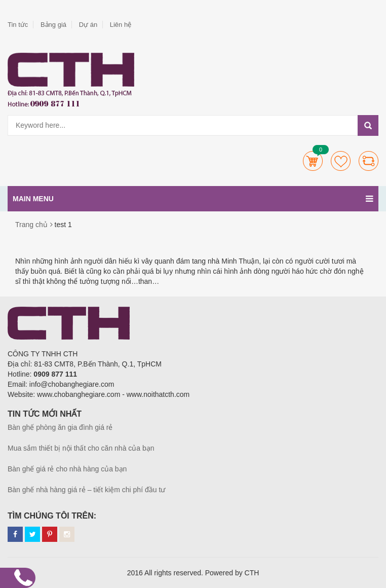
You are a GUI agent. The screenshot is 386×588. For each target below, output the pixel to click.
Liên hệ (121, 25)
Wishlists (341, 161)
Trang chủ (31, 225)
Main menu (193, 199)
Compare (369, 161)
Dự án (88, 25)
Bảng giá (53, 25)
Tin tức (18, 25)
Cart (313, 161)
